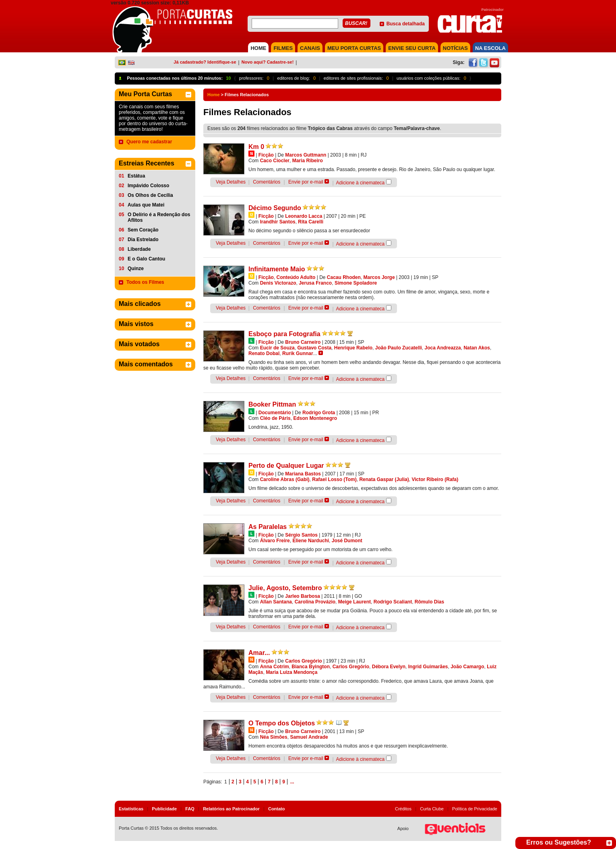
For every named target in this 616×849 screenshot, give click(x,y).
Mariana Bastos (303, 474)
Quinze (136, 269)
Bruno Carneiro (303, 342)
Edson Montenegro (315, 418)
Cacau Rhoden (344, 277)
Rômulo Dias (429, 602)
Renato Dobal (264, 353)
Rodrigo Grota (319, 413)
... (292, 782)
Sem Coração (143, 230)
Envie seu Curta (412, 48)
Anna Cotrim (275, 667)
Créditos (403, 809)
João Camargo (467, 667)
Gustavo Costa (314, 348)
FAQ (190, 809)
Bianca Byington (311, 667)
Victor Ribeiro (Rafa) (435, 479)
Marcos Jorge (379, 277)
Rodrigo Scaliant (393, 602)
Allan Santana (276, 602)
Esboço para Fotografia (284, 334)
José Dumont (347, 541)
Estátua (136, 176)
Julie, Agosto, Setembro (285, 588)
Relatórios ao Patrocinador (231, 809)
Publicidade (164, 809)
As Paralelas (268, 527)
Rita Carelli (311, 222)
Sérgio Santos (301, 535)
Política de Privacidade (475, 809)
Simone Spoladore (356, 283)
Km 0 (256, 147)
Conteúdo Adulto (296, 277)
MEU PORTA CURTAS (354, 48)
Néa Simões (274, 737)
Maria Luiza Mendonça (291, 672)
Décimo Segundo (275, 208)
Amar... (259, 653)
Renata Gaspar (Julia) (384, 479)
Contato (277, 809)
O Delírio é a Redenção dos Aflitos (159, 217)
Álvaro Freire (275, 541)
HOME (258, 48)
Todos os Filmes (145, 282)
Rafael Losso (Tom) (334, 479)
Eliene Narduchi (311, 541)
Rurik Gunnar (298, 353)
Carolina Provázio (315, 602)
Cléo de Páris (275, 418)
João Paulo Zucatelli (399, 348)
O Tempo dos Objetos (282, 723)
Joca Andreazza (442, 348)
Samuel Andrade (309, 737)
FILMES (283, 48)
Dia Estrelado (143, 240)
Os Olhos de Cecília (150, 195)
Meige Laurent (355, 602)
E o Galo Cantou (146, 259)
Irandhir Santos (278, 222)
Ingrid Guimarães (428, 667)
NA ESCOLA (490, 48)
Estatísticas (131, 809)
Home (214, 95)
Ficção (266, 155)
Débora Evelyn (389, 667)
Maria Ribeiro (308, 161)
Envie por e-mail (306, 182)
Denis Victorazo (278, 283)
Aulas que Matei (146, 205)
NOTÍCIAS (455, 48)
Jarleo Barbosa (303, 596)
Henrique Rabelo (353, 348)
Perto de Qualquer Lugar (286, 466)
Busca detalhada (406, 24)
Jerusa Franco (315, 283)
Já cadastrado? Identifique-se (205, 62)
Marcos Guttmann (306, 155)
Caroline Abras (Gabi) (285, 479)
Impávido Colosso (148, 186)
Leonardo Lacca (304, 216)
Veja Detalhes (231, 182)
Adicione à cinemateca (361, 183)
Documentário (275, 413)
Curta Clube (432, 809)
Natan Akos (477, 348)
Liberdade (139, 249)
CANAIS (310, 48)
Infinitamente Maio (277, 269)
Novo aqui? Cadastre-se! (268, 62)
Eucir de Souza (277, 348)
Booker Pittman (272, 404)
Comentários (267, 182)
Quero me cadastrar (149, 142)
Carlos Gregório (303, 661)
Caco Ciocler (275, 161)
